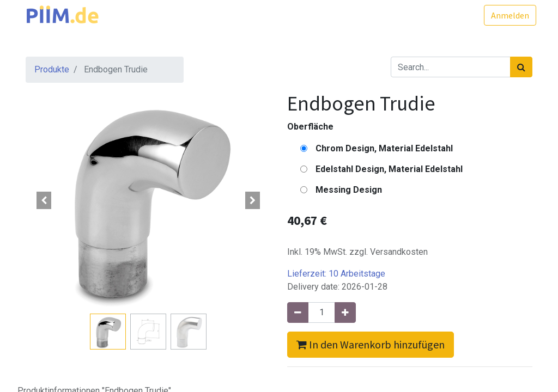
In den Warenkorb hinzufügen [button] (371, 344)
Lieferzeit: (336, 274)
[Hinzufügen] (345, 313)
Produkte (52, 69)
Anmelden (506, 15)
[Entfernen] (298, 313)
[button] (44, 200)
